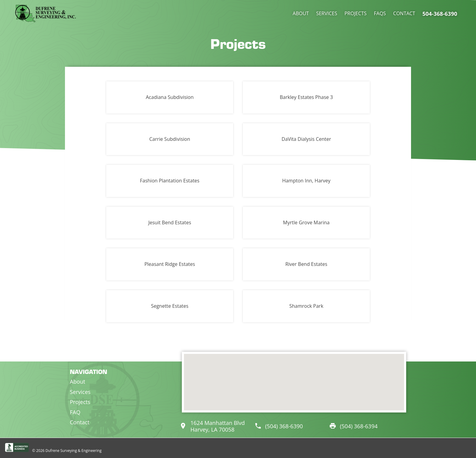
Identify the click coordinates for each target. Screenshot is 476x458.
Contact (404, 13)
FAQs (380, 13)
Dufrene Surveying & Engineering (74, 451)
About (301, 13)
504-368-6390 (440, 14)
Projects (356, 13)
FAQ (75, 412)
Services (326, 13)
